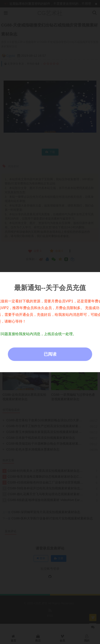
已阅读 (50, 354)
